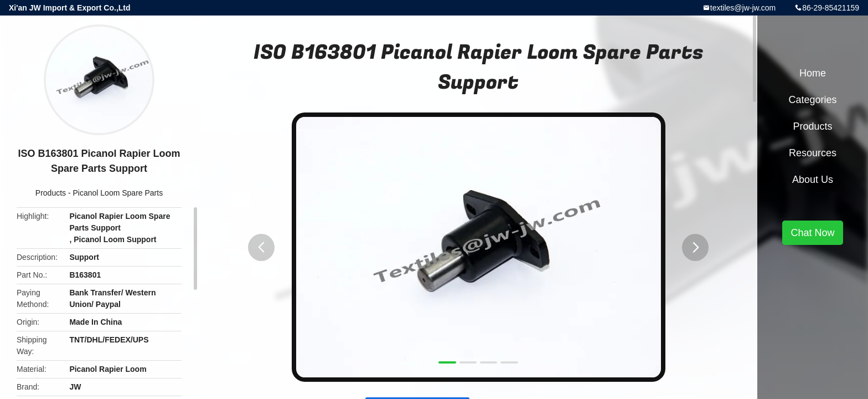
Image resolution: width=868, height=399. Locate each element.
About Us (813, 180)
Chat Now (812, 233)
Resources (813, 153)
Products (51, 193)
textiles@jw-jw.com (743, 8)
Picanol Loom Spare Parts (118, 193)
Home (813, 73)
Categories (812, 100)
